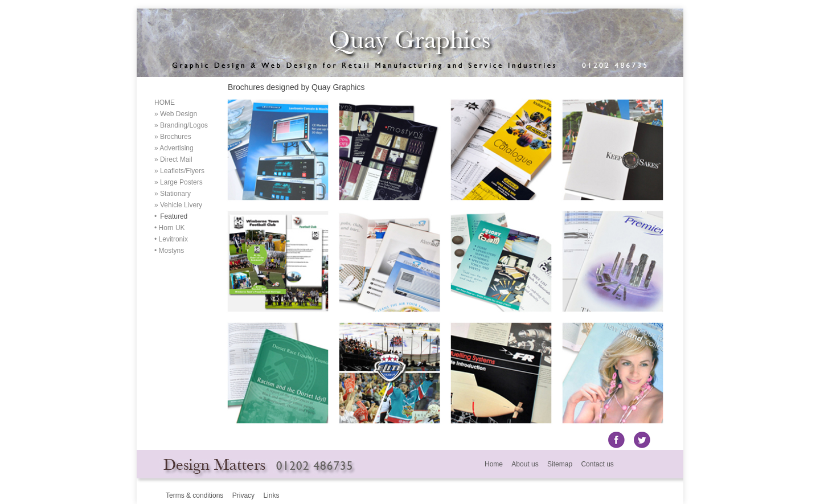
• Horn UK (170, 228)
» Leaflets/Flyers (179, 171)
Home (494, 464)
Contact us (597, 464)
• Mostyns (169, 251)
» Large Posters (179, 182)
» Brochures (173, 137)
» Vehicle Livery (178, 205)
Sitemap (559, 464)
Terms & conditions (194, 495)
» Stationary (173, 194)
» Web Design (176, 114)
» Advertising (174, 148)
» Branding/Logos (181, 125)
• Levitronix (171, 239)
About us (525, 464)
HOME (165, 103)
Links (271, 495)
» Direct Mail (173, 159)
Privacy (243, 495)
